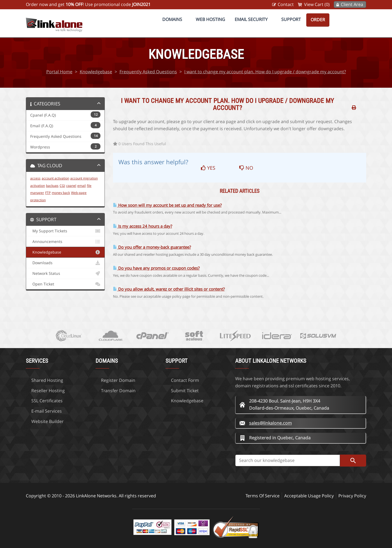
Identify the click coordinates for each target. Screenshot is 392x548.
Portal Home (59, 72)
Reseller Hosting (48, 391)
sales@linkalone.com (270, 423)
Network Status (65, 273)
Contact (286, 4)
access (35, 178)
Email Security (251, 19)
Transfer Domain (118, 391)
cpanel (71, 186)
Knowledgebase (96, 72)
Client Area (352, 4)
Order (318, 20)
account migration (84, 178)
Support (291, 19)
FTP (48, 193)
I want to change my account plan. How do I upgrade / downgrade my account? (265, 72)
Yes (208, 168)
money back (61, 193)
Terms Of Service (263, 496)
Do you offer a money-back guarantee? (152, 247)
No (246, 168)
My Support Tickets (65, 231)
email (82, 186)
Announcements (65, 242)
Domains (172, 19)
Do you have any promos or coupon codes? (156, 268)
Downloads (65, 263)
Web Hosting (210, 19)
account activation (55, 178)
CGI (62, 186)
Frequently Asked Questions (148, 72)
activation (38, 186)
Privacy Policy (352, 496)
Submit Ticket (185, 391)
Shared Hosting (47, 380)
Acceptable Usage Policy (309, 496)
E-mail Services (47, 411)
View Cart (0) (317, 4)
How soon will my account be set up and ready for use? (167, 205)
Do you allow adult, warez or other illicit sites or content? (169, 289)
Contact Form (185, 380)
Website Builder (48, 421)
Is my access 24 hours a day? (143, 226)
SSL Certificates (47, 401)
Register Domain (118, 380)
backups (52, 186)
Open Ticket (65, 284)
